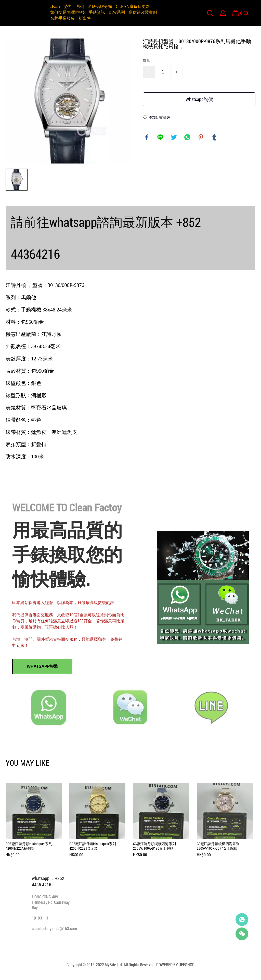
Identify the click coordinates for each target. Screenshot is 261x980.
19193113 (40, 918)
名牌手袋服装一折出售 (71, 18)
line (160, 137)
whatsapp (187, 137)
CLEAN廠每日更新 (133, 7)
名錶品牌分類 (100, 7)
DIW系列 (117, 12)
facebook (147, 137)
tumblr (214, 137)
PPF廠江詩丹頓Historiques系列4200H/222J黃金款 (93, 846)
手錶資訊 (97, 12)
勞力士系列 (74, 7)
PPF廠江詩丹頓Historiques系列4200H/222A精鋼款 (29, 846)
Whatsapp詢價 (199, 99)
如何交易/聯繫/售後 (68, 12)
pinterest (201, 137)
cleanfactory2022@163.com (54, 928)
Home (55, 6)
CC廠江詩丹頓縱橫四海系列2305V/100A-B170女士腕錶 (154, 846)
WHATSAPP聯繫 (42, 666)
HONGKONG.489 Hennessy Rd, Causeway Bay (51, 902)
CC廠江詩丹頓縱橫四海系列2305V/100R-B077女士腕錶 (218, 846)
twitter (174, 137)
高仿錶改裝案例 (143, 12)
